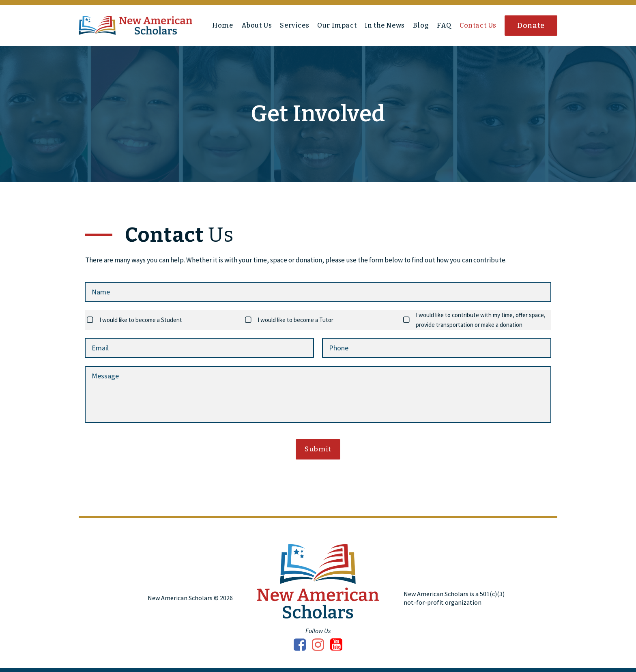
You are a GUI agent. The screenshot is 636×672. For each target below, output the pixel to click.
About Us (257, 25)
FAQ (444, 25)
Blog (421, 25)
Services (294, 25)
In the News (385, 25)
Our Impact (337, 25)
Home (222, 25)
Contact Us (478, 25)
